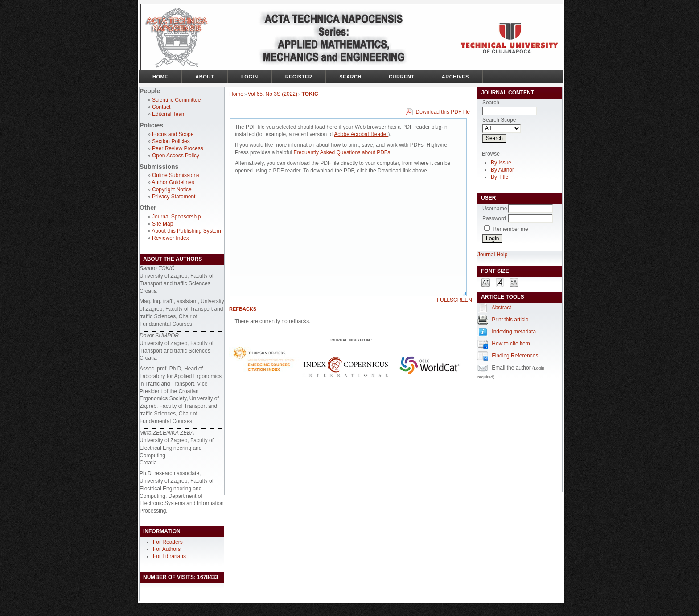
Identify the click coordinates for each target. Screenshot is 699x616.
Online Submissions (176, 175)
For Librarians (169, 556)
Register (299, 77)
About (205, 77)
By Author (502, 170)
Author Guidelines (173, 182)
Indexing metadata (514, 332)
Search (350, 77)
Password (494, 218)
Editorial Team (169, 114)
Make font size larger (514, 282)
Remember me (510, 229)
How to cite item (511, 344)
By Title (500, 177)
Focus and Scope (173, 134)
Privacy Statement (174, 197)
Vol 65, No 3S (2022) (273, 94)
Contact (161, 107)
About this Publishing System (186, 231)
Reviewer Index (171, 238)
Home (160, 77)
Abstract (502, 308)
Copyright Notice (172, 189)
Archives (455, 77)
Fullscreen (454, 300)
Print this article (510, 320)
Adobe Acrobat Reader (361, 134)
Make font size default (500, 282)
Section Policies (171, 141)
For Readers (168, 542)
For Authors (167, 549)
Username (495, 209)
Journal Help (492, 255)
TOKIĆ (310, 94)
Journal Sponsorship (176, 217)
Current (402, 77)
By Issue (501, 163)
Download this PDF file (443, 112)
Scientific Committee (176, 100)
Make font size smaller (485, 282)
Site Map (162, 224)
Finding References (515, 356)
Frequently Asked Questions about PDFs (342, 152)
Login (250, 77)
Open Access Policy (176, 156)
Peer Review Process (178, 148)
